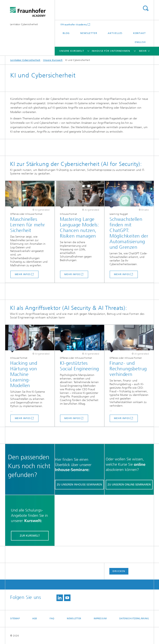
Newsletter (89, 33)
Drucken (119, 571)
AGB (35, 619)
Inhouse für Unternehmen (111, 51)
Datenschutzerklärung (134, 619)
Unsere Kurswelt (72, 51)
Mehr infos (23, 274)
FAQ (52, 619)
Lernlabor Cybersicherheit (24, 24)
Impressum (100, 619)
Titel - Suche (146, 8)
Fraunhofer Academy (75, 24)
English (140, 42)
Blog (66, 33)
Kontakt (139, 33)
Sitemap (15, 619)
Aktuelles (115, 33)
